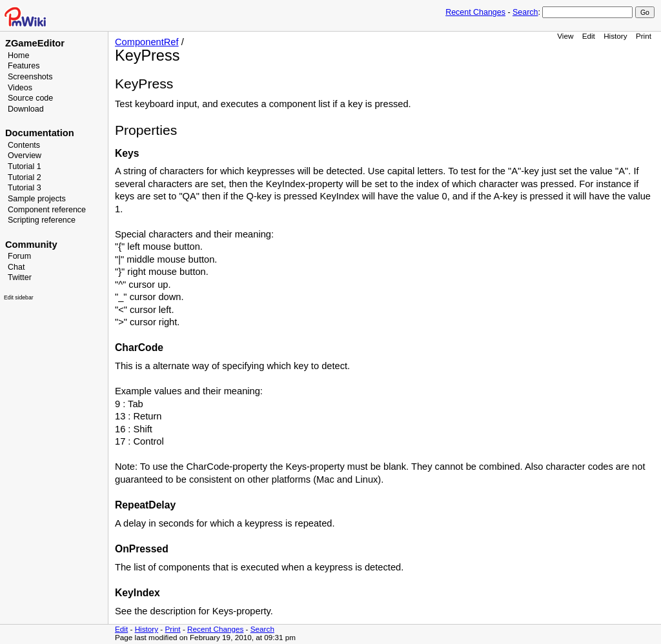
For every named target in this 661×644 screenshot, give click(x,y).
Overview (25, 156)
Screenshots (30, 77)
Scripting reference (42, 220)
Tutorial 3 (25, 188)
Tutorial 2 (25, 177)
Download (26, 109)
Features (24, 66)
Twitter (20, 277)
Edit (589, 36)
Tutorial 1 (25, 166)
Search (525, 12)
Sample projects (37, 199)
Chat (16, 267)
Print (644, 36)
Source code (30, 98)
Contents (24, 145)
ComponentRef (147, 42)
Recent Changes (475, 12)
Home (18, 55)
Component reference (47, 210)
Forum (19, 256)
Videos (20, 88)
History (615, 36)
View (565, 36)
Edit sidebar (19, 297)
